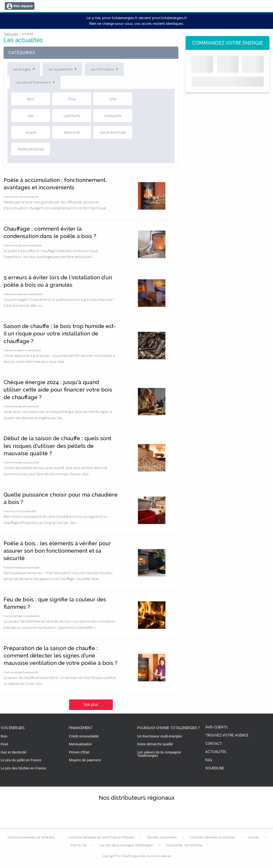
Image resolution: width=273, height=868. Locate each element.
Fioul (72, 99)
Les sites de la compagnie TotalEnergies (126, 845)
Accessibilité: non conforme (184, 845)
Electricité (72, 132)
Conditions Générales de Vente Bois (31, 837)
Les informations (104, 69)
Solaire (31, 132)
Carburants (113, 116)
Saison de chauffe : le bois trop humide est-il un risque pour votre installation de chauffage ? (60, 334)
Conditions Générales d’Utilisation (212, 837)
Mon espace (23, 6)
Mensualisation (80, 744)
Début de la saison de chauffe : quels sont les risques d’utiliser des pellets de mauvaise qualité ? (57, 446)
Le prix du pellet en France (21, 760)
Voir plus (91, 705)
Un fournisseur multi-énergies (160, 736)
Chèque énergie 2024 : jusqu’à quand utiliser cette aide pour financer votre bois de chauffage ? (58, 390)
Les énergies (24, 69)
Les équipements (62, 69)
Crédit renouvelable (84, 736)
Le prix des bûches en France (23, 768)
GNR (113, 99)
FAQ (209, 760)
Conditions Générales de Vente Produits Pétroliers (101, 837)
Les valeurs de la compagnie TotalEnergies (159, 754)
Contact (214, 744)
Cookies (253, 837)
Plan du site (79, 845)
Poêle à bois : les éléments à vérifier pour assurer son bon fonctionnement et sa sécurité (57, 551)
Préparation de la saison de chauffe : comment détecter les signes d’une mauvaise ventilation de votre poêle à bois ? (60, 656)
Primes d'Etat (79, 752)
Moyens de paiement (85, 760)
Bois (31, 99)
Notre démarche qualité (155, 744)
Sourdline (215, 768)
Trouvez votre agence (227, 735)
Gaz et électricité (113, 132)
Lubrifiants (72, 116)
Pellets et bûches (31, 149)
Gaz (31, 116)
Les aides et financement (35, 82)
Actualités (216, 752)
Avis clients (216, 727)
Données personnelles (162, 837)
